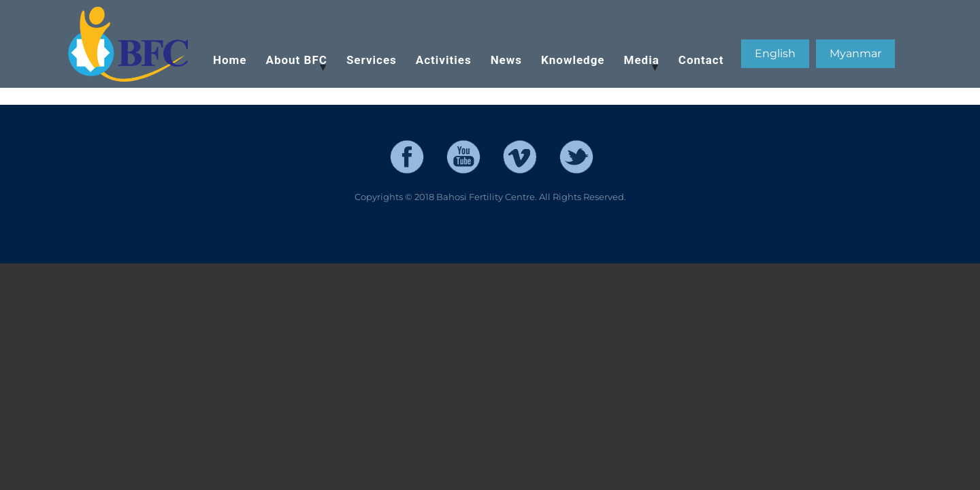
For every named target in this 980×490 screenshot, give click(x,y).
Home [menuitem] (230, 60)
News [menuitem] (506, 60)
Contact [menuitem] (701, 60)
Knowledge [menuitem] (573, 60)
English (775, 53)
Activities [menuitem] (444, 60)
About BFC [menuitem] (293, 66)
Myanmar (855, 53)
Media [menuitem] (637, 66)
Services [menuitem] (372, 60)
